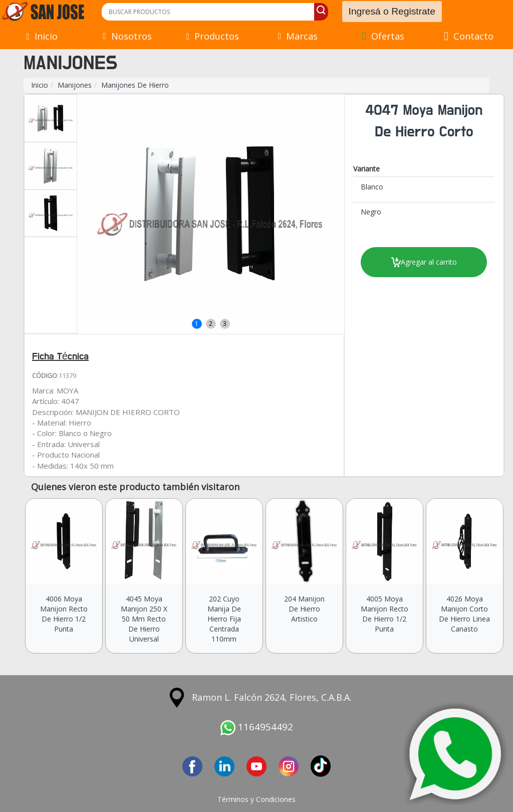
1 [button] (197, 324)
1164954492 (257, 727)
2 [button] (211, 324)
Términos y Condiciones (256, 799)
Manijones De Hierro (135, 85)
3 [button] (225, 324)
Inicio (40, 85)
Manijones (75, 85)
